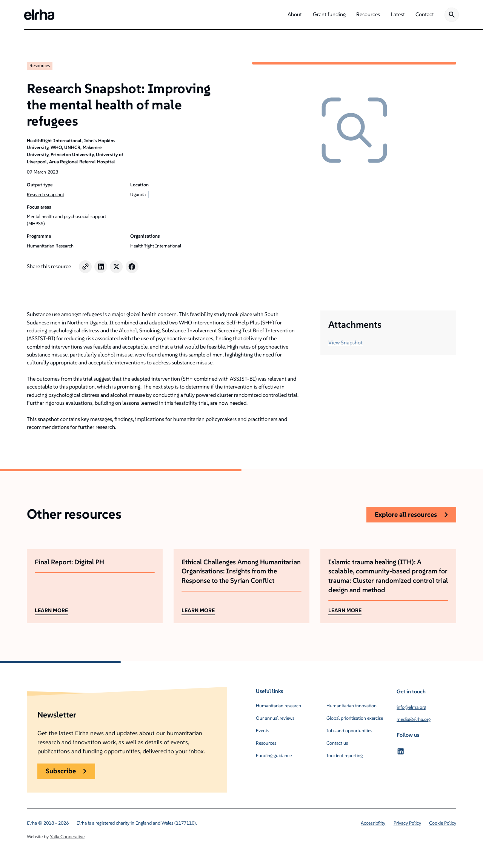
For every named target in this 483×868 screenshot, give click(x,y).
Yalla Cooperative (67, 837)
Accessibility (373, 823)
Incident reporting (345, 755)
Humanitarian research (278, 706)
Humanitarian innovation (351, 706)
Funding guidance (274, 755)
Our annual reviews (275, 718)
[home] (39, 15)
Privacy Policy (407, 823)
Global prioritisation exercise (355, 718)
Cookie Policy (443, 823)
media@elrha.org (414, 719)
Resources (40, 65)
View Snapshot (345, 343)
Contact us (337, 743)
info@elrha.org (411, 707)
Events (262, 731)
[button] (295, 15)
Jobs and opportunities (349, 731)
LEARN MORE (51, 610)
